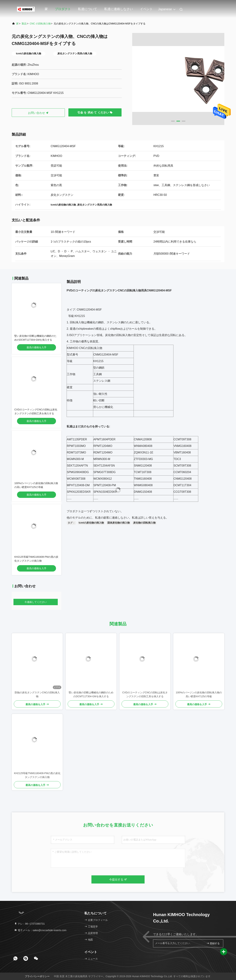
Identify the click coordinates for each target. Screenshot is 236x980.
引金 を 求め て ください (95, 113)
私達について (88, 9)
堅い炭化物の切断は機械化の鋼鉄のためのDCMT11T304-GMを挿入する (91, 694)
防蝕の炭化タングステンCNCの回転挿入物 (37, 694)
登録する (213, 943)
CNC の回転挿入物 (40, 24)
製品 (24, 24)
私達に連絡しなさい (119, 9)
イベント (146, 9)
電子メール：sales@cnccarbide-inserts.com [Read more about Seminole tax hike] (40, 930)
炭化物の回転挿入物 (144, 523)
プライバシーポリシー (37, 976)
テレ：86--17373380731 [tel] (29, 924)
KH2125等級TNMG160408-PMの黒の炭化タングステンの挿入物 (37, 775)
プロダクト (63, 9)
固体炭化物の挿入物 (119, 523)
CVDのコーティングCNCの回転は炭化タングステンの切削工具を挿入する (145, 694)
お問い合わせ (38, 113)
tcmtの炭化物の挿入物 (91, 523)
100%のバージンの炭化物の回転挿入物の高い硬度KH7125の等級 (199, 694)
